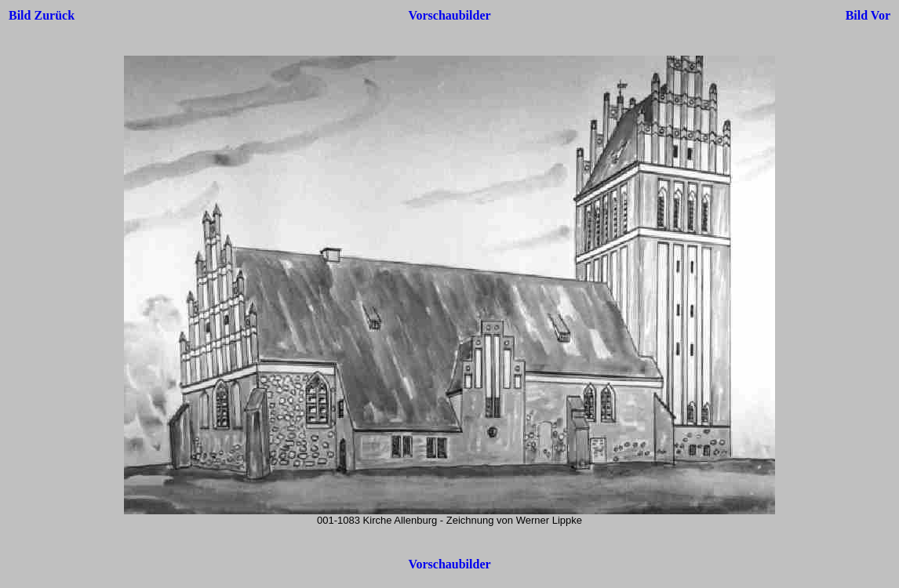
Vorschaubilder (449, 15)
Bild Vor (868, 15)
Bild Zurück (42, 15)
